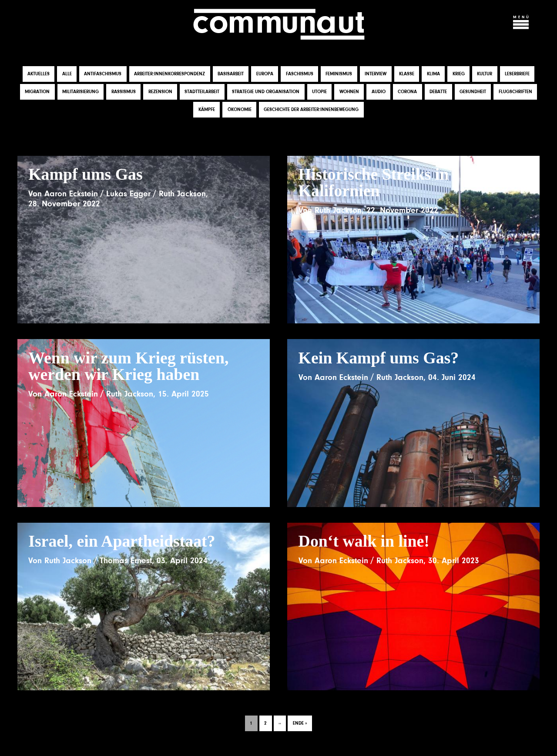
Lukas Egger (128, 194)
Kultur (485, 74)
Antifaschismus (103, 74)
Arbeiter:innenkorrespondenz (169, 74)
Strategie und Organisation (266, 92)
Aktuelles (39, 74)
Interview (376, 74)
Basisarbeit (231, 74)
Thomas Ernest (126, 561)
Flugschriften (515, 92)
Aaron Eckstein (71, 194)
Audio (379, 92)
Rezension (160, 92)
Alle (67, 74)
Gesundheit (473, 92)
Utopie (319, 92)
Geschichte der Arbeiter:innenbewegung (311, 109)
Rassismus (124, 92)
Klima (433, 74)
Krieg (459, 74)
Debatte (438, 92)
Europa (265, 74)
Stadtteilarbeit (202, 92)
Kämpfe (207, 109)
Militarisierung (81, 92)
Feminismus (339, 74)
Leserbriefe (517, 74)
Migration (37, 92)
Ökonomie (240, 109)
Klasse (407, 74)
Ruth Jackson (182, 194)
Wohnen (349, 92)
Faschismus (300, 74)
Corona (407, 92)
